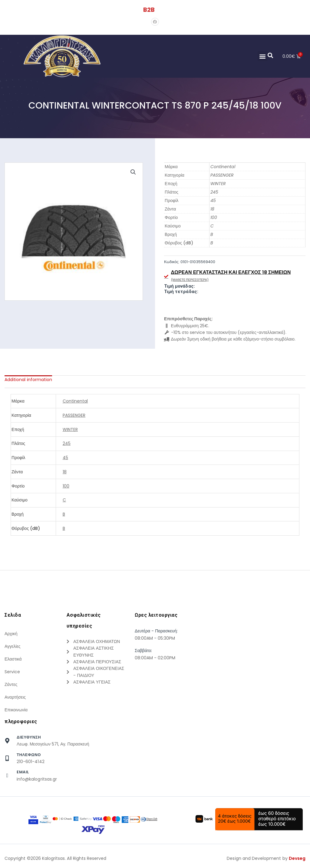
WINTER (218, 184)
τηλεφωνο (29, 755)
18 (212, 209)
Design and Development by (266, 858)
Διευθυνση (29, 737)
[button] (262, 56)
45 (213, 201)
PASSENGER (222, 175)
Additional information (28, 380)
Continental (223, 167)
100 (214, 217)
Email (23, 772)
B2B (149, 10)
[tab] (28, 380)
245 (214, 192)
